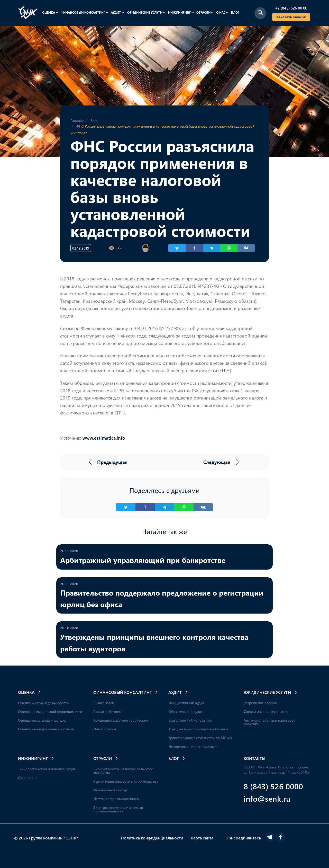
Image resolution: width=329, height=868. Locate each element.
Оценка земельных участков (42, 720)
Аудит (117, 12)
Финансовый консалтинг (84, 12)
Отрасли (205, 12)
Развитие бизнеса (108, 711)
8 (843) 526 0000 (273, 786)
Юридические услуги (146, 12)
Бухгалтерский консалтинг (190, 720)
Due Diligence (105, 729)
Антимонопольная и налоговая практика (269, 722)
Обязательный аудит (185, 711)
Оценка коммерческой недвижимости (50, 711)
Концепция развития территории (121, 720)
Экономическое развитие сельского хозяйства (123, 771)
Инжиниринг (181, 12)
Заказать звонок (291, 17)
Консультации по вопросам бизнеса (198, 729)
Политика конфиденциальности (152, 838)
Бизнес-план (104, 703)
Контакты (254, 758)
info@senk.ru (267, 798)
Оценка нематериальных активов (46, 729)
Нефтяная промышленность (117, 799)
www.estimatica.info (104, 438)
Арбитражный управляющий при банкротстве (143, 560)
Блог (235, 12)
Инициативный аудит (186, 703)
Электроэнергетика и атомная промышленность (118, 809)
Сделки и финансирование (266, 711)
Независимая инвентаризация (193, 746)
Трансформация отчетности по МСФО (200, 738)
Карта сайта (202, 838)
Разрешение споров (260, 703)
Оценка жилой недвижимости (43, 703)
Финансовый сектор (110, 790)
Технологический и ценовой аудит (47, 769)
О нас (222, 12)
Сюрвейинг (28, 778)
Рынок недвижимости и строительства (126, 781)
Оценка (50, 12)
